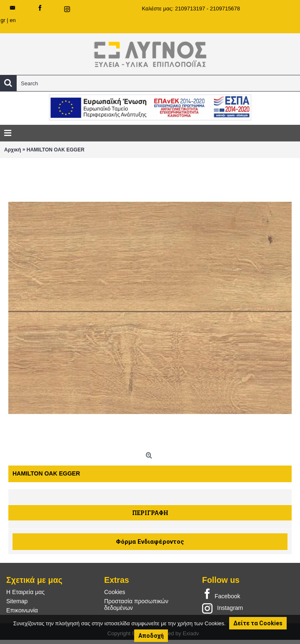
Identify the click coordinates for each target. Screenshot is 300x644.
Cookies (115, 592)
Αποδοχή (151, 636)
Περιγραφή (150, 513)
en (12, 20)
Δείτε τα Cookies (258, 623)
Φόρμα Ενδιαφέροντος (150, 542)
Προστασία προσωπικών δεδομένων (136, 604)
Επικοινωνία (22, 610)
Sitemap (17, 601)
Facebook (221, 594)
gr (3, 20)
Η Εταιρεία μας (25, 592)
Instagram (222, 608)
